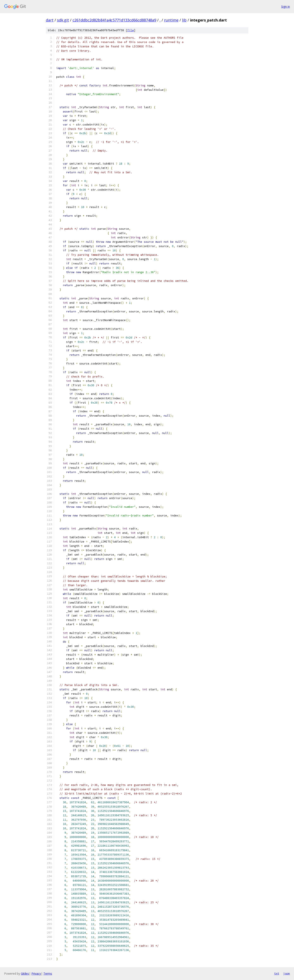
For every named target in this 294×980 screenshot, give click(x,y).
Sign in (286, 7)
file (131, 30)
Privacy (36, 973)
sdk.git (63, 20)
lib (184, 20)
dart (50, 20)
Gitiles (25, 973)
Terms (48, 973)
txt (277, 973)
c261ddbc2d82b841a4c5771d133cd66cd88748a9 (114, 20)
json (287, 973)
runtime (171, 20)
